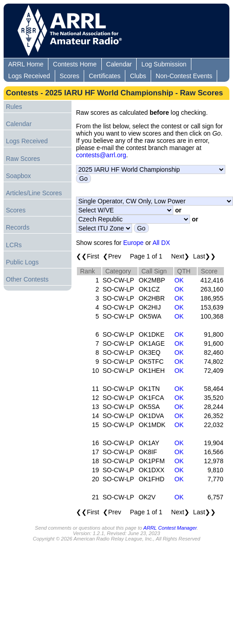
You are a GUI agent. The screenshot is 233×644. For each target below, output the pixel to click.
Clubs (138, 76)
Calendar (119, 64)
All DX (161, 243)
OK (179, 280)
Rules (14, 107)
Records (18, 227)
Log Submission (164, 64)
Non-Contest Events (184, 76)
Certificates (105, 76)
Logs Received (29, 76)
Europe (133, 243)
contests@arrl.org (101, 155)
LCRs (14, 245)
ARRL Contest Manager (170, 528)
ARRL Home (26, 64)
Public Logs (22, 262)
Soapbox (18, 176)
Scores (70, 76)
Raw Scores (23, 159)
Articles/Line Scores (34, 193)
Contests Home (75, 64)
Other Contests (27, 279)
